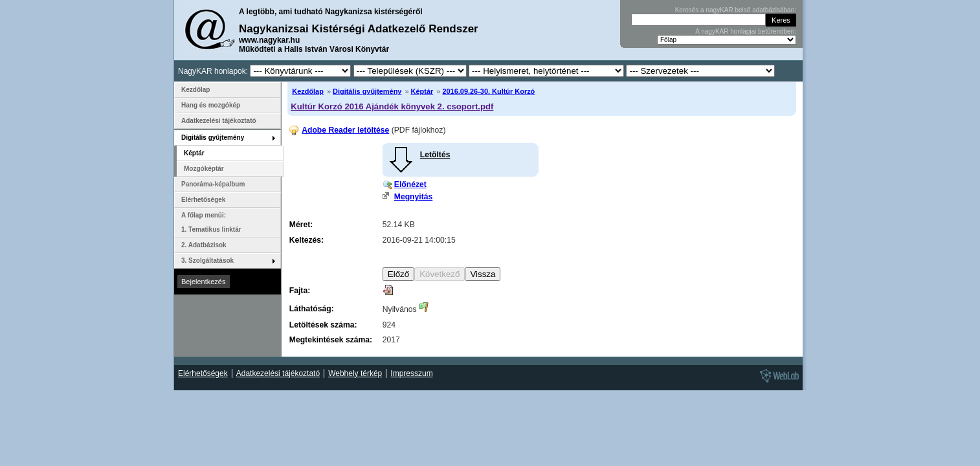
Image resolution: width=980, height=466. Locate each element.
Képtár (422, 91)
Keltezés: (306, 240)
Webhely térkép (355, 373)
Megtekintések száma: (331, 340)
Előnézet (410, 184)
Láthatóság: (312, 309)
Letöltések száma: (323, 325)
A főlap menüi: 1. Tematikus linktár (211, 222)
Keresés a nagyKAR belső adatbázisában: (736, 10)
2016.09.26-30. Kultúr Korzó (488, 91)
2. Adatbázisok (204, 245)
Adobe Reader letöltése (345, 130)
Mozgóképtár (204, 169)
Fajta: (300, 291)
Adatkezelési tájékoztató (219, 121)
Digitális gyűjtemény (367, 91)
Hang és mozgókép (211, 105)
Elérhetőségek (203, 200)
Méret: (301, 225)
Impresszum (411, 373)
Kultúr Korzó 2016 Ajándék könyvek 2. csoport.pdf (392, 106)
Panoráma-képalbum (213, 184)
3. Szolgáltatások (207, 261)
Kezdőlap (308, 91)
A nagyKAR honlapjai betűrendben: (746, 31)
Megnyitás (413, 197)
